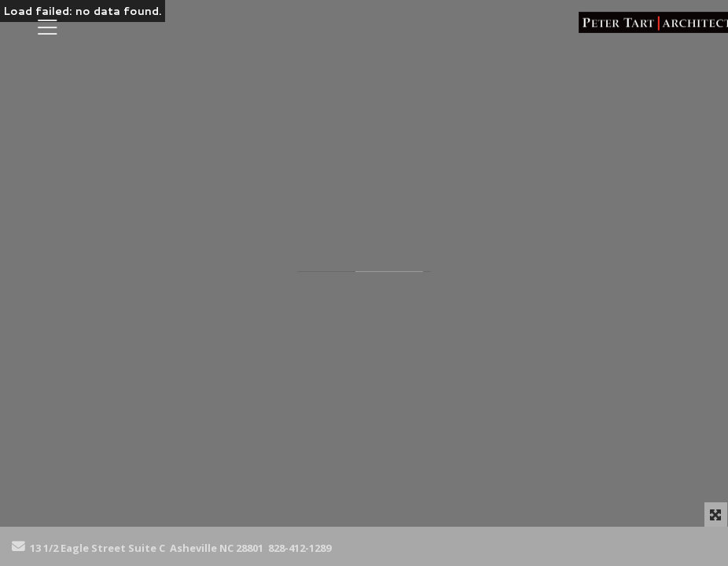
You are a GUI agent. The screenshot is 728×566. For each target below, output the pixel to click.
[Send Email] (18, 547)
